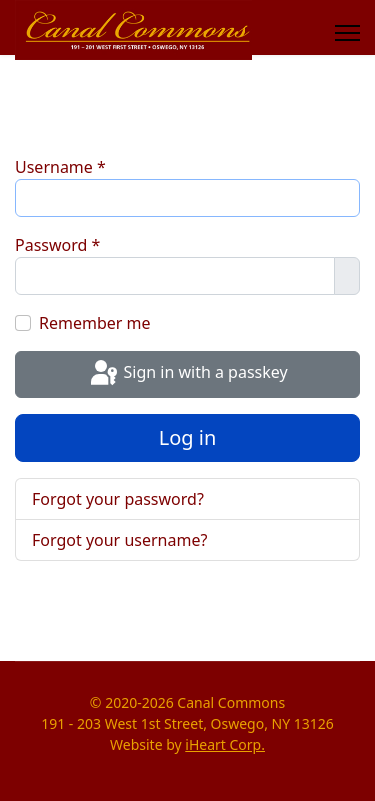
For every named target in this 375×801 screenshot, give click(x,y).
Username (60, 167)
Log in (188, 437)
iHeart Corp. (225, 744)
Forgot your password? (118, 499)
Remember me (95, 323)
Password (57, 245)
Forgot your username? (119, 540)
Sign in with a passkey (187, 374)
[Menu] (347, 33)
